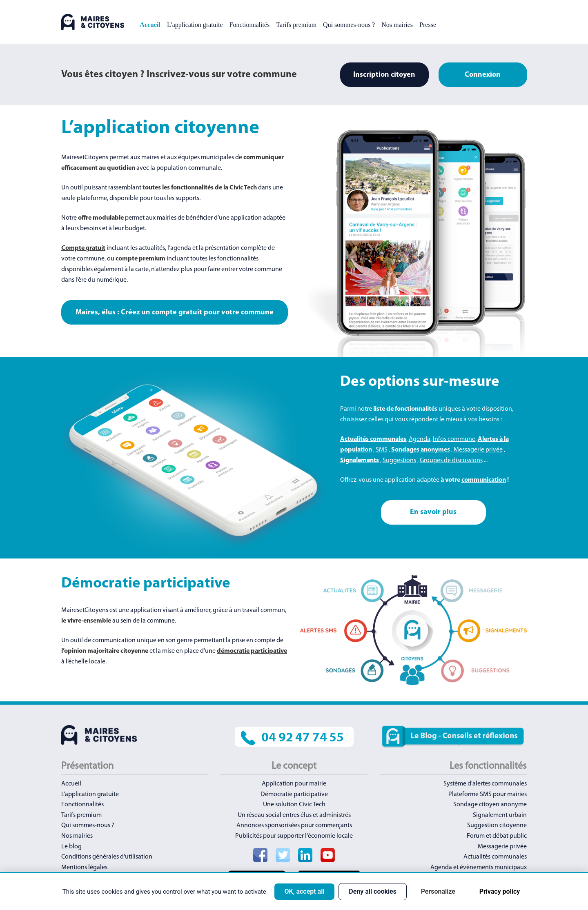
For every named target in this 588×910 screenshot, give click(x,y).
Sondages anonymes (421, 450)
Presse (428, 25)
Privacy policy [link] (500, 891)
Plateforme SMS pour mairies (488, 794)
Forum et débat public (497, 836)
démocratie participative (252, 651)
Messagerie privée (478, 450)
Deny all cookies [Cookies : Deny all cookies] (373, 891)
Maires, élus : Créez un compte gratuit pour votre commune (175, 313)
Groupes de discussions (451, 461)
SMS (382, 450)
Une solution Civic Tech (294, 805)
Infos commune (454, 439)
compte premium (140, 259)
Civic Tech (243, 188)
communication (484, 480)
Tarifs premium (296, 25)
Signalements (360, 461)
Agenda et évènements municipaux (479, 868)
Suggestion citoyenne (497, 825)
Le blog (71, 847)
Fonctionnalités (250, 25)
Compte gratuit (83, 248)
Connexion (483, 75)
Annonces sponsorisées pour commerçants (294, 825)
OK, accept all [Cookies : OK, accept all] (304, 891)
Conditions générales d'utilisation (107, 857)
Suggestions (399, 461)
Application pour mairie (294, 784)
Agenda (420, 439)
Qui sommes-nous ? (349, 25)
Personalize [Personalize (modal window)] (438, 891)
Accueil (150, 25)
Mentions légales (84, 868)
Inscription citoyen (384, 75)
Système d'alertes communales (485, 784)
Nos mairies (397, 25)
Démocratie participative (294, 794)
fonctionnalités (238, 259)
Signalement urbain (500, 815)
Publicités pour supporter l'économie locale (294, 836)
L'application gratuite (195, 25)
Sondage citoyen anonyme (490, 805)
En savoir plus (433, 512)
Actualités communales (373, 439)
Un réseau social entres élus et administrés (294, 815)
